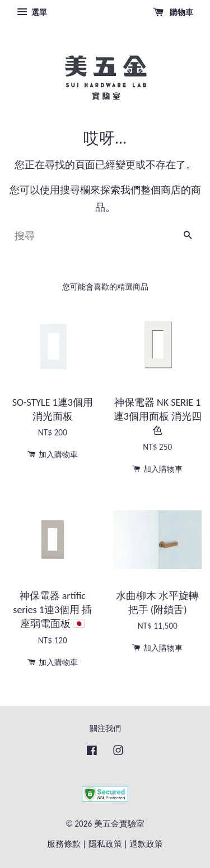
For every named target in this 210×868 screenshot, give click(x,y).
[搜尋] (91, 236)
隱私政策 (105, 844)
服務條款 (64, 844)
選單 (32, 12)
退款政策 (146, 844)
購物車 (173, 12)
